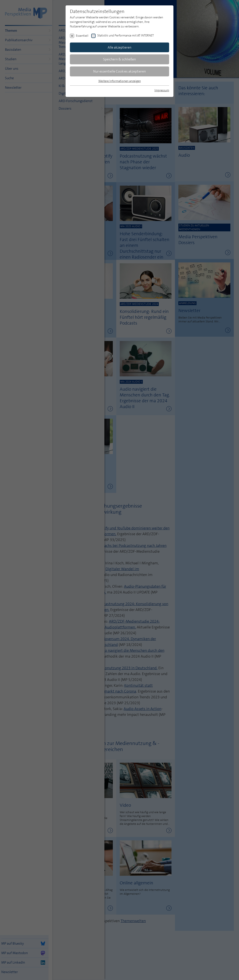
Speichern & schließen (119, 59)
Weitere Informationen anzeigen (120, 81)
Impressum (162, 90)
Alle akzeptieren (119, 47)
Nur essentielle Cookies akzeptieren (119, 71)
